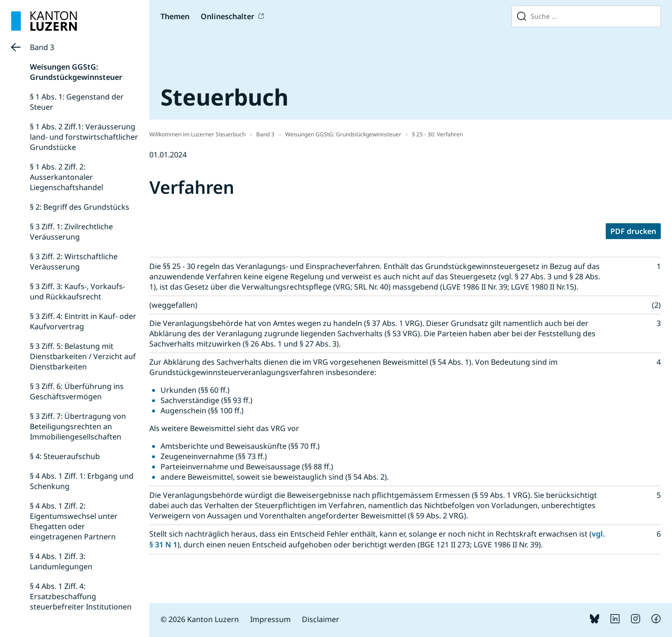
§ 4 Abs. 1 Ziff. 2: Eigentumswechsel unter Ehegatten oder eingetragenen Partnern (74, 521)
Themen (175, 16)
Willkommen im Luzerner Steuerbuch (197, 134)
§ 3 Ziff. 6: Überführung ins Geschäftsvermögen (77, 391)
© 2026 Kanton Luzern (200, 619)
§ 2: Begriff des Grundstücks (80, 207)
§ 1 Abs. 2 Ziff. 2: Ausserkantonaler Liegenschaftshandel (66, 177)
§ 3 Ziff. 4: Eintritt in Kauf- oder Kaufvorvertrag (83, 321)
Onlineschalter (227, 16)
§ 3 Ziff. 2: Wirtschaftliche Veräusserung (74, 262)
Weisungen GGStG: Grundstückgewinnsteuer (76, 72)
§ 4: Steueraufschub (65, 456)
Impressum (270, 619)
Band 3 (42, 47)
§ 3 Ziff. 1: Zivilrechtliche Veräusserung (71, 232)
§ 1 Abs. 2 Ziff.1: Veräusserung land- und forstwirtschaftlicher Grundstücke (84, 137)
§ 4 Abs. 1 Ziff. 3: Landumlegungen (61, 561)
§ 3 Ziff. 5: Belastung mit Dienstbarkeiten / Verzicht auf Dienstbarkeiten (83, 356)
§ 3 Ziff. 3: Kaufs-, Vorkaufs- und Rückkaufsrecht (77, 291)
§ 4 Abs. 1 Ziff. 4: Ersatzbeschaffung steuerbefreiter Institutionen (81, 596)
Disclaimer (321, 619)
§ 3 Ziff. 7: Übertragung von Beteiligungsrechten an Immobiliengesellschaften (78, 426)
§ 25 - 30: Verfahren (437, 134)
